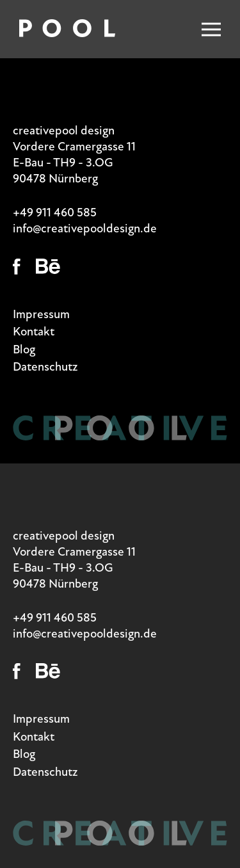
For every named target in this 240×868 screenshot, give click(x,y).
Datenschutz (45, 366)
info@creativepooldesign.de (85, 228)
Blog (24, 349)
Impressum (41, 314)
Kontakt (34, 331)
